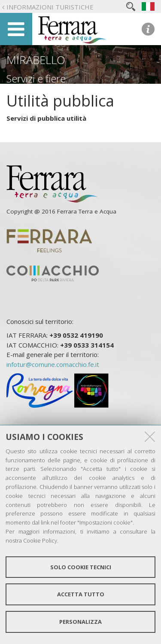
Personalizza (80, 622)
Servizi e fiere (36, 79)
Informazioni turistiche (50, 7)
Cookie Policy (40, 540)
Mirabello (36, 60)
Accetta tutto (81, 594)
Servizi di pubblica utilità (46, 118)
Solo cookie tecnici (81, 567)
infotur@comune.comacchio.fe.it (53, 364)
